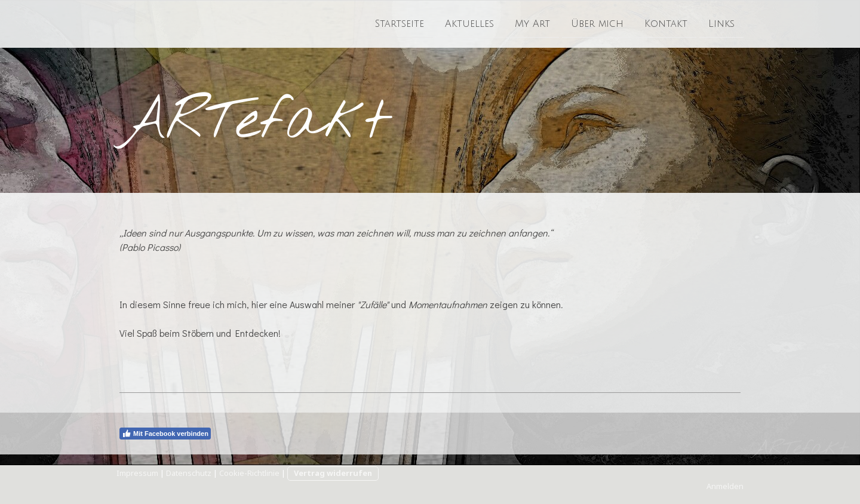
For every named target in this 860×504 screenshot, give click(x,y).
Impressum (137, 473)
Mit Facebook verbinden (165, 434)
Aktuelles (469, 23)
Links (721, 23)
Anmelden (725, 486)
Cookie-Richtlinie (249, 473)
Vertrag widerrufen (333, 473)
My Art (532, 23)
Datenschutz (189, 473)
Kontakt (666, 23)
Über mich (597, 23)
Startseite (400, 23)
